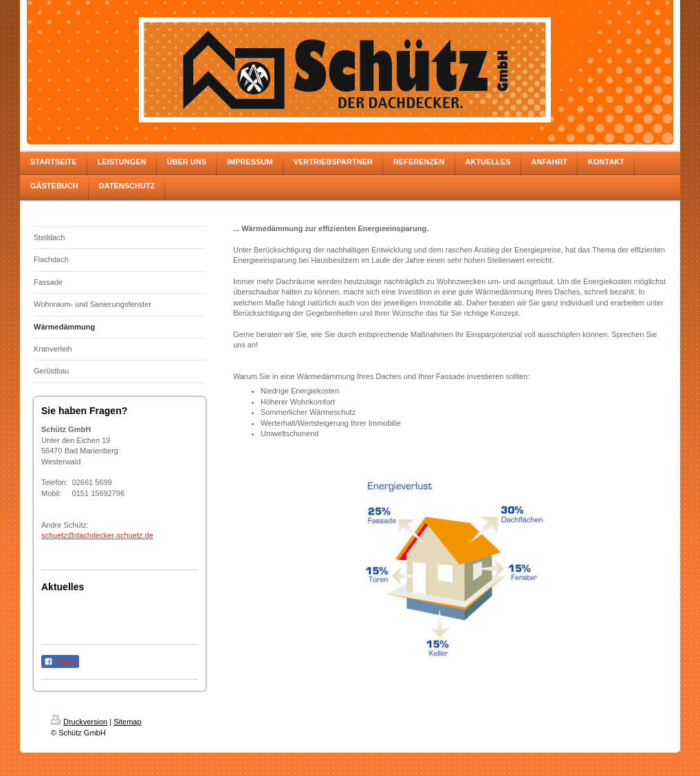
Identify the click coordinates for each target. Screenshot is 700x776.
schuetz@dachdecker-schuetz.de (97, 535)
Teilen (60, 662)
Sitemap (127, 722)
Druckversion (79, 722)
